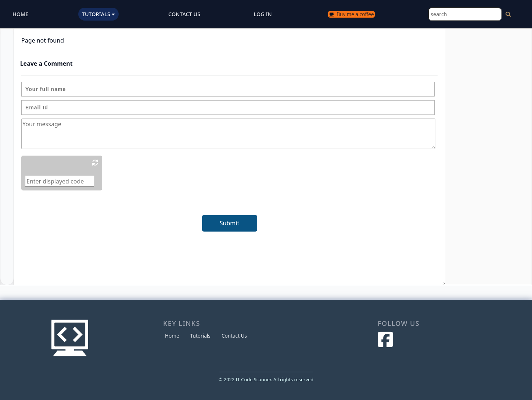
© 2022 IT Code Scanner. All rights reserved (266, 379)
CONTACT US (184, 14)
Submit (229, 223)
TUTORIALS (98, 14)
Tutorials (200, 336)
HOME (20, 14)
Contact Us (234, 336)
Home (172, 336)
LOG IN (263, 14)
